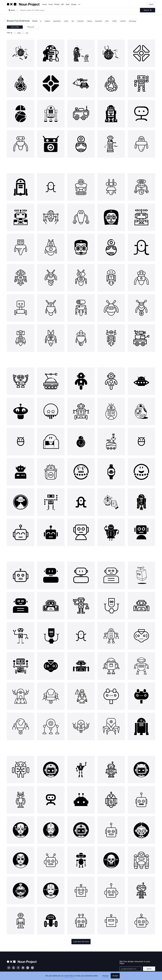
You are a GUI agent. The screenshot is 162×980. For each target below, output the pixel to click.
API (62, 4)
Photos (57, 4)
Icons (51, 4)
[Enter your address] (131, 967)
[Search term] (80, 10)
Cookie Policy (69, 976)
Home (45, 4)
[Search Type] (13, 10)
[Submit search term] (148, 10)
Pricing (74, 4)
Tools (67, 4)
